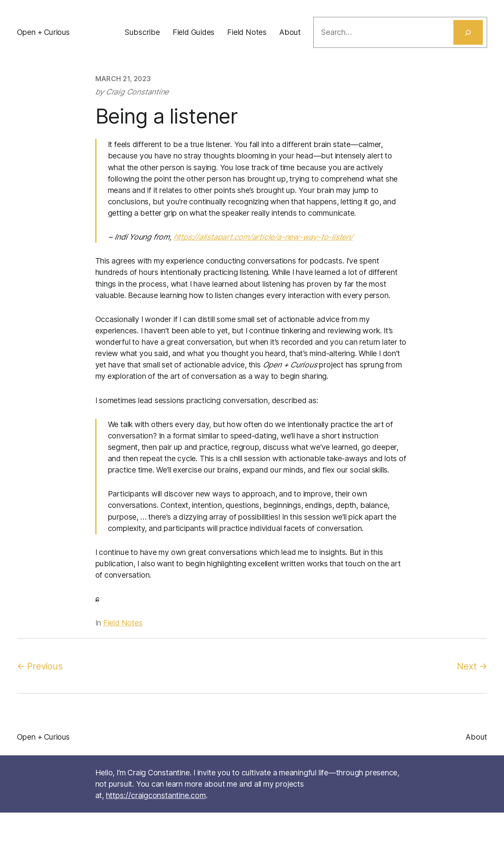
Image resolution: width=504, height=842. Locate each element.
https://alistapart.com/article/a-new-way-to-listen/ (263, 237)
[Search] (468, 32)
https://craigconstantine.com (156, 795)
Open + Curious (43, 32)
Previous (45, 666)
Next (467, 666)
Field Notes (123, 623)
